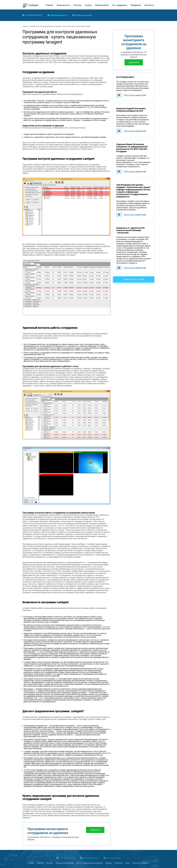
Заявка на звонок (84, 15)
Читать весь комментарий (135, 95)
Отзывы (31, 863)
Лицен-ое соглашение (65, 863)
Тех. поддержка (120, 5)
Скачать (77, 5)
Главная (49, 5)
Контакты (149, 5)
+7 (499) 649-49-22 (34, 15)
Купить (88, 5)
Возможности (63, 5)
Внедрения (136, 5)
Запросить (95, 830)
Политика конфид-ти (141, 863)
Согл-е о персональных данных (89, 863)
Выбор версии (102, 5)
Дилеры (109, 863)
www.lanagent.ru (114, 858)
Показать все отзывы (134, 280)
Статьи (50, 863)
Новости (40, 863)
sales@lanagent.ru (59, 15)
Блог (128, 863)
